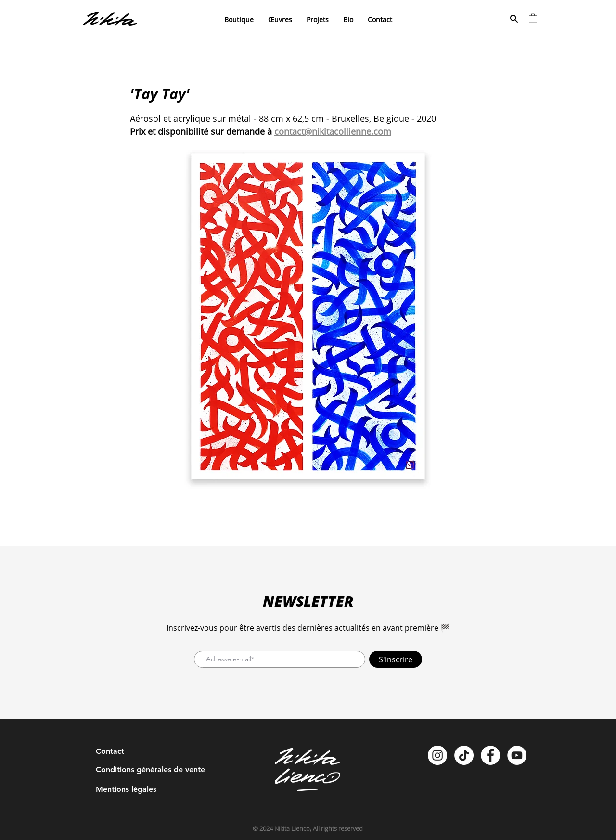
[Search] (514, 19)
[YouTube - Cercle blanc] (517, 755)
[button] (533, 17)
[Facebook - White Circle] (490, 755)
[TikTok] (464, 755)
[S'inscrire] (396, 659)
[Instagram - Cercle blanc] (437, 755)
